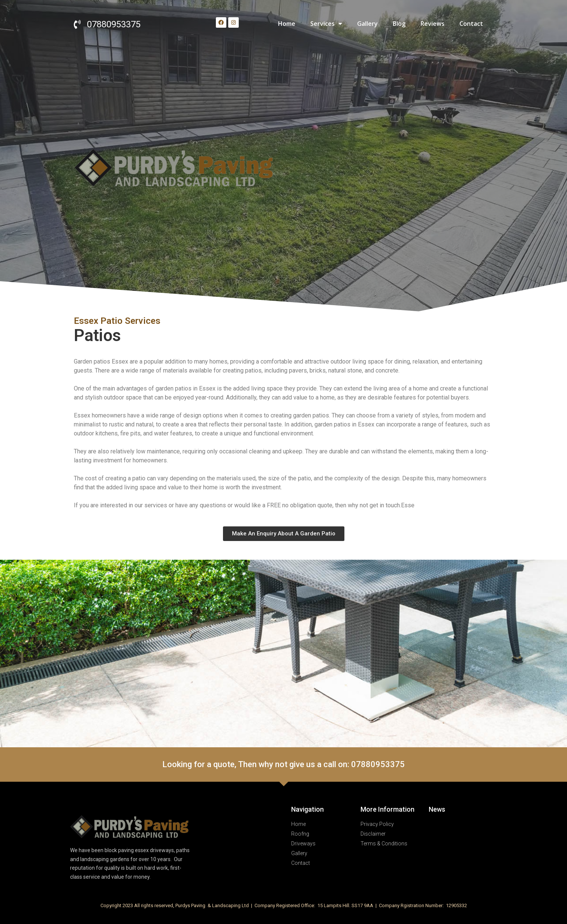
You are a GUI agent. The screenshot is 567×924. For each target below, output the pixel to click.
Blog (399, 24)
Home (287, 24)
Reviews (432, 24)
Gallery (367, 24)
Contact (471, 24)
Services (326, 24)
